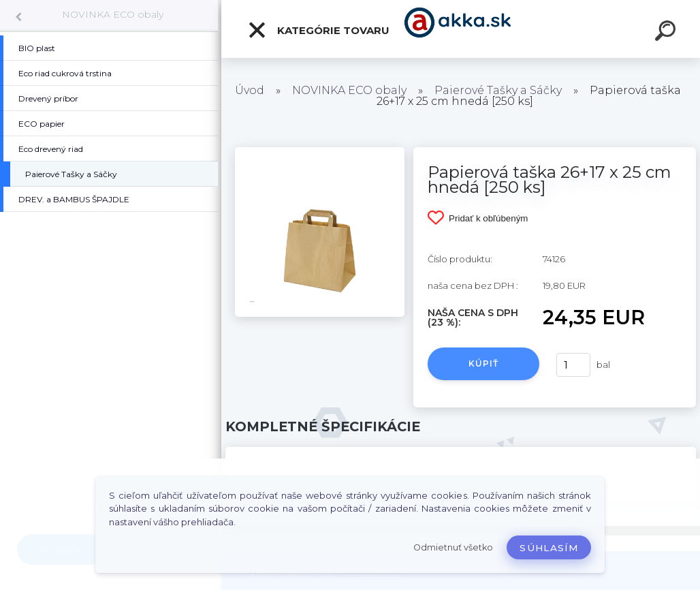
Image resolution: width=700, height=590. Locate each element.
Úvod (250, 90)
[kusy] (573, 365)
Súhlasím (549, 548)
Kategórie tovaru (318, 30)
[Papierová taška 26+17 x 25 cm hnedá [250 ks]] (320, 152)
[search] (667, 33)
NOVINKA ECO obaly (113, 14)
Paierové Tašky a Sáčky (498, 90)
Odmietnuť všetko (453, 547)
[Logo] (461, 29)
